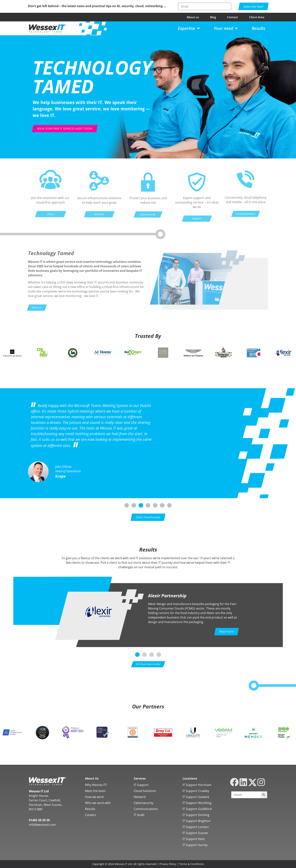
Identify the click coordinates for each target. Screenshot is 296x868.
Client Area (257, 17)
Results (90, 809)
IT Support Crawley (196, 791)
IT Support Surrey (195, 845)
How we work (94, 797)
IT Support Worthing (197, 803)
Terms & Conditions (192, 864)
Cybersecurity (143, 803)
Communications (146, 809)
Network (140, 797)
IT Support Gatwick (196, 797)
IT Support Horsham (197, 785)
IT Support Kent (194, 839)
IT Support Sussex (195, 833)
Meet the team (95, 791)
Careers (91, 815)
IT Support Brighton (196, 821)
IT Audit (139, 815)
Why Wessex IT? (96, 785)
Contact (233, 17)
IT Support (141, 785)
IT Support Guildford (197, 809)
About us (193, 17)
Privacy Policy (168, 864)
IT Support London (196, 827)
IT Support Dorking (196, 815)
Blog (213, 17)
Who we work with (98, 803)
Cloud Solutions (145, 791)
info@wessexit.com (42, 825)
